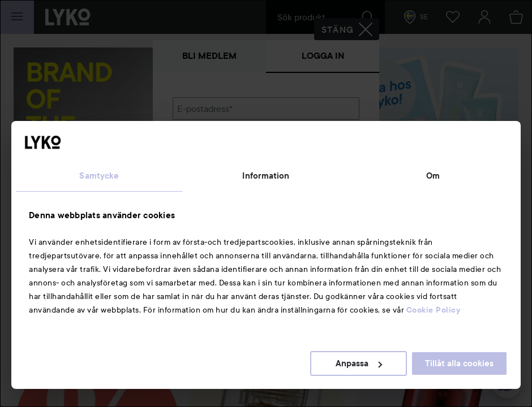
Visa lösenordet (330, 166)
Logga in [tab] (323, 56)
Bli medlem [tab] (209, 56)
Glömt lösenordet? (210, 188)
